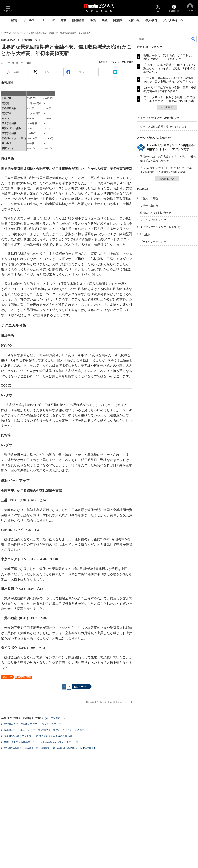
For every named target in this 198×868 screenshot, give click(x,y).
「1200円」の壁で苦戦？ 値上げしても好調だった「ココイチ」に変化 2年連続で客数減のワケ (170, 69)
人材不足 (134, 20)
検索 (194, 39)
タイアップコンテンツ (153, 220)
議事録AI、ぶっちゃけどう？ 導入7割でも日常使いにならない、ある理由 (44, 730)
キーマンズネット (56, 718)
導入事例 (151, 20)
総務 (64, 20)
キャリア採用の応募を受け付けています (163, 127)
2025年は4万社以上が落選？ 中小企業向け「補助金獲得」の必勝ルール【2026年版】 (50, 748)
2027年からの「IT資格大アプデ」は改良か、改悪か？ (32, 724)
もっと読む (167, 107)
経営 (14, 20)
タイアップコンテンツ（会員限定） (161, 227)
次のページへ (81, 687)
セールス (29, 20)
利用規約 (145, 234)
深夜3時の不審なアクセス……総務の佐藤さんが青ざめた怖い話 (38, 736)
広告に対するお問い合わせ (156, 213)
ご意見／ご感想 (149, 198)
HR (53, 20)
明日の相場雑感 (24, 677)
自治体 (117, 20)
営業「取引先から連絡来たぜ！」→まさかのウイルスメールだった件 (41, 742)
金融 (104, 20)
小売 (93, 20)
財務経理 (78, 20)
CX (43, 20)
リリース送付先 (149, 206)
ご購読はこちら (167, 179)
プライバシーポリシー (153, 242)
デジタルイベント (175, 20)
